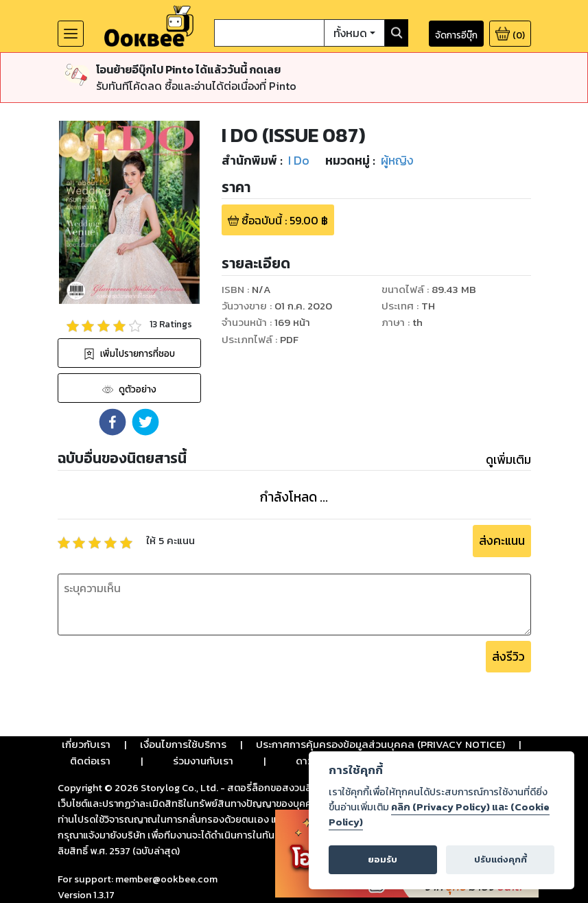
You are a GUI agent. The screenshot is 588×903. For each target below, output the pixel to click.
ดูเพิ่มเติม (508, 460)
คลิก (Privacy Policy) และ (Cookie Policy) (439, 814)
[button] (113, 422)
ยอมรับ (383, 859)
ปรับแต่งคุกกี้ (501, 859)
